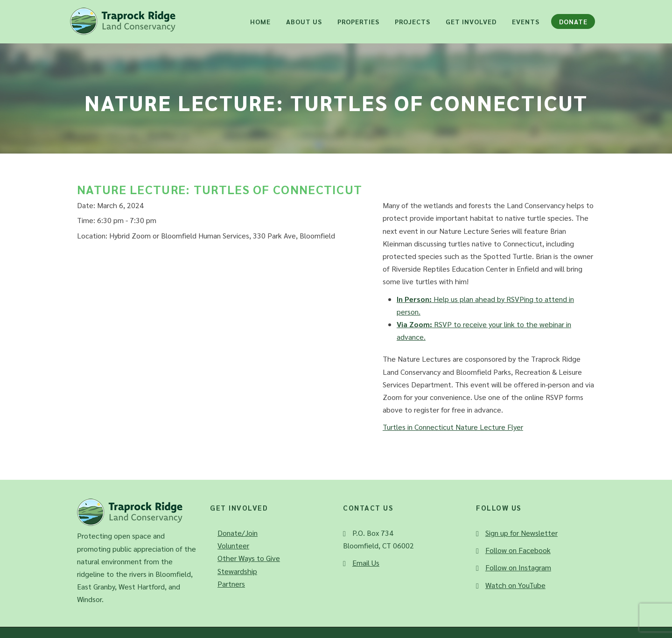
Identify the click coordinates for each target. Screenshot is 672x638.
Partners (231, 584)
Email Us (366, 563)
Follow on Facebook (518, 550)
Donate (573, 21)
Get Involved (471, 21)
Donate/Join (238, 533)
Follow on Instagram (518, 567)
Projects (413, 21)
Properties (358, 21)
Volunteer (233, 545)
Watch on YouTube (515, 585)
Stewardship (237, 571)
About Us (304, 21)
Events (526, 21)
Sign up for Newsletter (521, 533)
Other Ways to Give (249, 558)
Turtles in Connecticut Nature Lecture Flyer (453, 427)
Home (260, 21)
